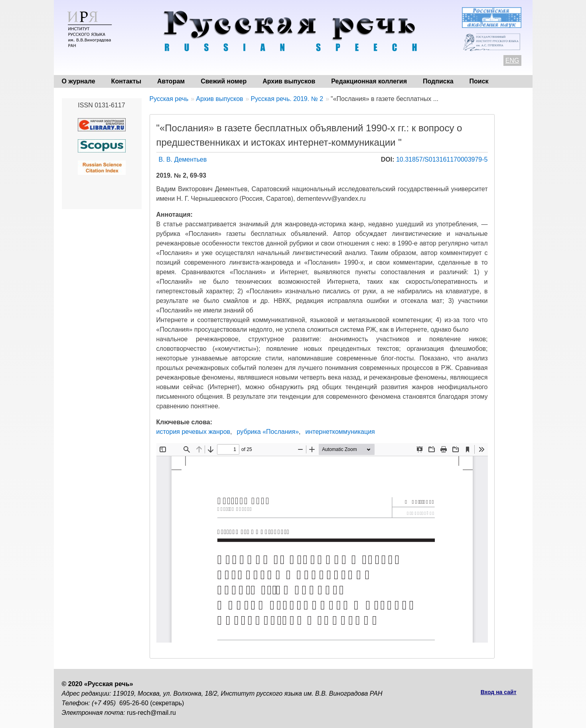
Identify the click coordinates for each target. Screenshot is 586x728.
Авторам (171, 81)
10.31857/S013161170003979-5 (442, 159)
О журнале (79, 81)
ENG (512, 60)
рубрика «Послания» (268, 432)
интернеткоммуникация (340, 432)
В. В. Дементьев (183, 159)
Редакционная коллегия (369, 81)
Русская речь (169, 99)
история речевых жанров (193, 432)
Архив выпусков (289, 81)
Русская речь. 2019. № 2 (287, 99)
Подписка (438, 81)
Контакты (126, 81)
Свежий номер (224, 81)
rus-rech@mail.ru (151, 713)
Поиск (479, 81)
